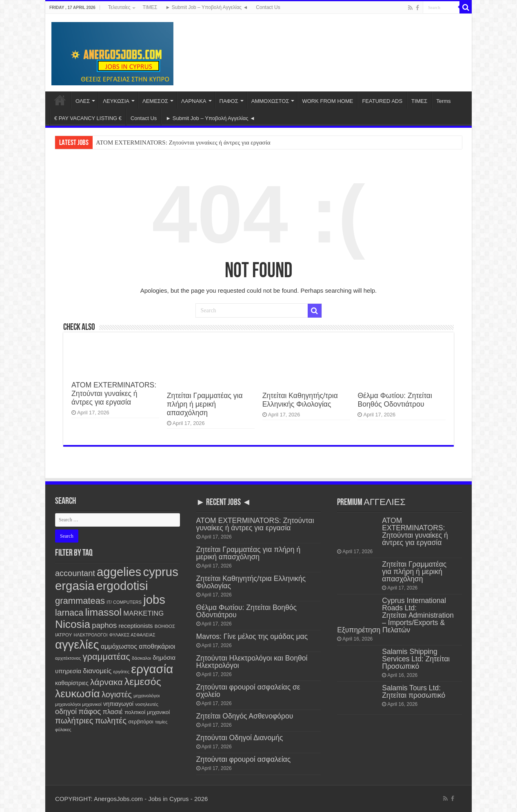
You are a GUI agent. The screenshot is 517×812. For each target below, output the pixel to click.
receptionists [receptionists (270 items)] (136, 626)
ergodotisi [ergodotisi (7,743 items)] (122, 586)
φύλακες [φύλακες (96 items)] (63, 730)
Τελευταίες (119, 7)
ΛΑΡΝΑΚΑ (194, 101)
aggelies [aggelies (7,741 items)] (119, 572)
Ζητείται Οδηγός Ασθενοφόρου (245, 716)
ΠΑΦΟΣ (229, 101)
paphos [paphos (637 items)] (104, 625)
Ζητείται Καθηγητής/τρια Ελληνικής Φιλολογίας (300, 400)
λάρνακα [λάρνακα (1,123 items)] (107, 682)
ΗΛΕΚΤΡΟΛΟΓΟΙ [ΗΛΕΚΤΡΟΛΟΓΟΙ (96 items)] (91, 635)
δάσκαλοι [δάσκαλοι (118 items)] (141, 658)
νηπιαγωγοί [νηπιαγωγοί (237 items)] (118, 704)
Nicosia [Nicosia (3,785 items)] (73, 624)
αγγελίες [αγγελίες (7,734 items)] (77, 644)
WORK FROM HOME (327, 101)
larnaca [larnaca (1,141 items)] (69, 613)
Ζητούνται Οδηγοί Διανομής (240, 738)
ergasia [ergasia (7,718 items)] (75, 586)
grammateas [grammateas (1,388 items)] (80, 601)
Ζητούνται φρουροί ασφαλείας (244, 759)
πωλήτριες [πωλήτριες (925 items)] (74, 721)
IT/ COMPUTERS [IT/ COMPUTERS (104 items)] (124, 602)
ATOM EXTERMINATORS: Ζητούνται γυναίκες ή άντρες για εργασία (183, 142)
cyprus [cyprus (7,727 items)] (160, 572)
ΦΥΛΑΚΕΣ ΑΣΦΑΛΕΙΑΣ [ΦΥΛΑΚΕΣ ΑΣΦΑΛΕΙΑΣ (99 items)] (132, 635)
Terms (443, 101)
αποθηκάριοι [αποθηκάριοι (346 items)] (157, 646)
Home (60, 100)
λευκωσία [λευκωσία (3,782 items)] (78, 694)
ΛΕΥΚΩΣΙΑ (116, 101)
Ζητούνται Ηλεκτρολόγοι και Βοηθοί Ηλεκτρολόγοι (252, 662)
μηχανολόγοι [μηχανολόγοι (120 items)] (146, 696)
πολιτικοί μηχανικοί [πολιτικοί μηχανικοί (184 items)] (147, 712)
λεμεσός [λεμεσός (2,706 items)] (143, 682)
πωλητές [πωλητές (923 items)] (111, 721)
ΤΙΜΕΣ (150, 7)
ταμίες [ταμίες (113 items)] (161, 722)
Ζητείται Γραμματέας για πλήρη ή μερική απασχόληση (205, 404)
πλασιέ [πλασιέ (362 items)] (113, 712)
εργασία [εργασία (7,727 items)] (152, 669)
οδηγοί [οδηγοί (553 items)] (66, 712)
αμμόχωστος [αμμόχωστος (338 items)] (119, 646)
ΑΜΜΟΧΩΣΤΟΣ (270, 101)
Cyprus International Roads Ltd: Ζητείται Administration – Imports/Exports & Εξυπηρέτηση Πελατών (395, 615)
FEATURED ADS (382, 101)
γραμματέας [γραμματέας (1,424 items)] (107, 657)
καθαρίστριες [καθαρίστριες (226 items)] (72, 683)
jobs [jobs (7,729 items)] (154, 600)
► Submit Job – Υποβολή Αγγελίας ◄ (207, 7)
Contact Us (268, 7)
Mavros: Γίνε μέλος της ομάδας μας (252, 636)
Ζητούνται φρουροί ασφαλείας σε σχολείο (248, 691)
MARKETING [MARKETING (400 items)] (143, 613)
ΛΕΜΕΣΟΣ (155, 101)
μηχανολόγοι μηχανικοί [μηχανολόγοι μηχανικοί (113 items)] (78, 704)
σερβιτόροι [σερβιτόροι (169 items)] (141, 722)
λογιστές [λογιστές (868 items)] (117, 694)
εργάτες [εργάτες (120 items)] (121, 672)
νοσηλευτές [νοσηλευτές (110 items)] (147, 704)
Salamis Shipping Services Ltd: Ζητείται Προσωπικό (416, 659)
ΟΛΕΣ (83, 101)
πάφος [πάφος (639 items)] (90, 711)
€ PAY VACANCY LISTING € (88, 118)
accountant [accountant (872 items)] (75, 573)
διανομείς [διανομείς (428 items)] (97, 671)
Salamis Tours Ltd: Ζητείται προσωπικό (414, 692)
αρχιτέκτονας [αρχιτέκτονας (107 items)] (68, 658)
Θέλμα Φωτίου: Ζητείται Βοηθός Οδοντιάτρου (395, 400)
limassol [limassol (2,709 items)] (104, 612)
